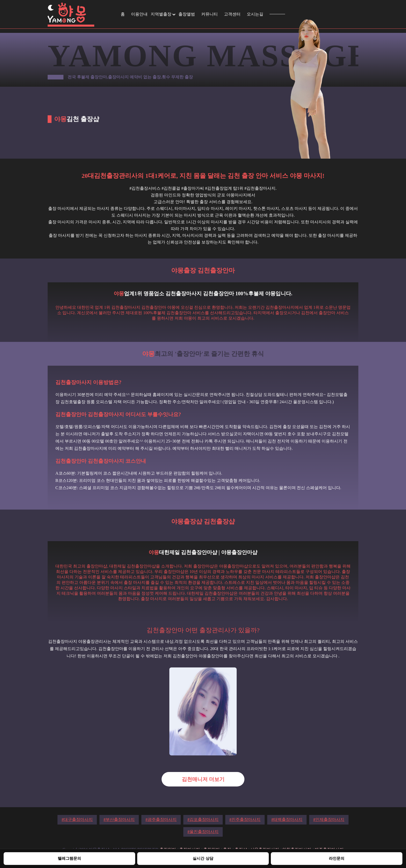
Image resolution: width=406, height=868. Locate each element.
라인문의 (337, 858)
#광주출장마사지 (161, 819)
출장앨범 (187, 14)
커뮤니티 (209, 14)
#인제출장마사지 (329, 819)
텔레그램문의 (69, 858)
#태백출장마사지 (287, 819)
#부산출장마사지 (119, 819)
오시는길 (255, 14)
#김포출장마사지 (203, 819)
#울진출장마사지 (203, 832)
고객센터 (232, 14)
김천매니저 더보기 (203, 779)
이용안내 (139, 14)
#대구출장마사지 (77, 819)
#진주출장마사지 (245, 819)
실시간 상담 (203, 858)
